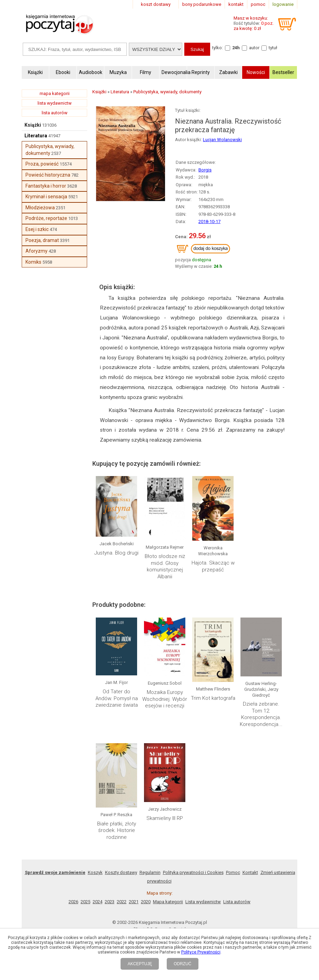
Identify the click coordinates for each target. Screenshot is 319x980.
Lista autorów (237, 902)
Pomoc (233, 872)
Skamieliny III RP (165, 818)
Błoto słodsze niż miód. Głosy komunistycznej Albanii (165, 566)
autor (254, 48)
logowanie (283, 4)
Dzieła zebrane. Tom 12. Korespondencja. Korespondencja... (261, 714)
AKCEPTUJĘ (140, 964)
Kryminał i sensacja (46, 197)
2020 (146, 902)
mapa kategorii (55, 93)
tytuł (273, 48)
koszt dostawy (156, 4)
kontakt (236, 4)
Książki (33, 125)
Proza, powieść (42, 164)
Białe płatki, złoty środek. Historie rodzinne (117, 830)
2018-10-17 (209, 222)
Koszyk (95, 872)
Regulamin (150, 872)
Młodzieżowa (40, 208)
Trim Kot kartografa (213, 698)
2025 (85, 902)
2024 (97, 902)
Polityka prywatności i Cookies (193, 872)
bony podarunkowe (202, 4)
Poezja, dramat (42, 240)
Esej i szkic (37, 229)
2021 (134, 902)
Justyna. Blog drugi (116, 553)
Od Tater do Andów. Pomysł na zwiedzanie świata (117, 698)
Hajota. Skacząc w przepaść (213, 566)
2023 (110, 902)
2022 (122, 902)
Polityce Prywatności (201, 952)
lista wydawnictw (55, 103)
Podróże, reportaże (46, 218)
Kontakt (250, 872)
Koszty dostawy (121, 872)
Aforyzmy (37, 251)
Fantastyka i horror (46, 186)
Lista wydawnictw (203, 902)
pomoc (258, 4)
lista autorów (55, 113)
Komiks (33, 262)
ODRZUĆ (182, 964)
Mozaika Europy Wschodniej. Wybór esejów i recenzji (165, 699)
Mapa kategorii (168, 902)
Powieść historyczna (48, 175)
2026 (73, 902)
